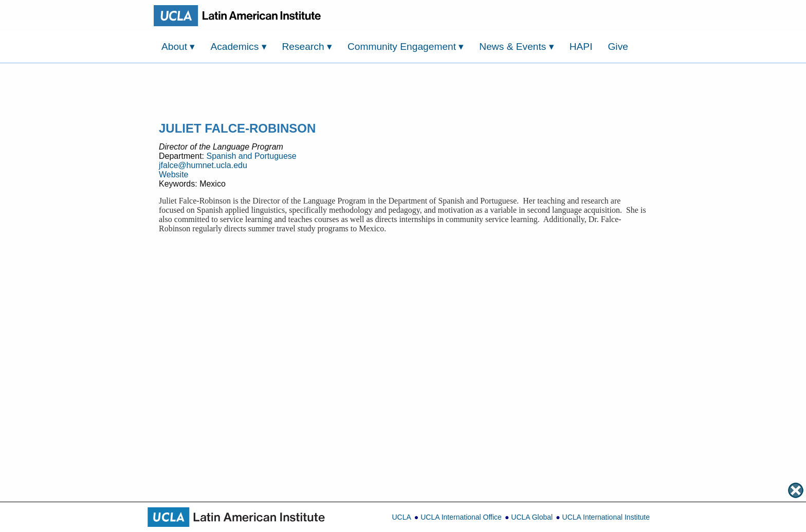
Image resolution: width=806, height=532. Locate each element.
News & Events (516, 47)
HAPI (581, 47)
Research (307, 47)
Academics (238, 47)
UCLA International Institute (606, 517)
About (178, 47)
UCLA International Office (461, 517)
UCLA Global (532, 517)
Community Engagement (406, 47)
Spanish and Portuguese (251, 156)
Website (174, 175)
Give (618, 47)
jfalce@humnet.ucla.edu (203, 165)
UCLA (401, 517)
